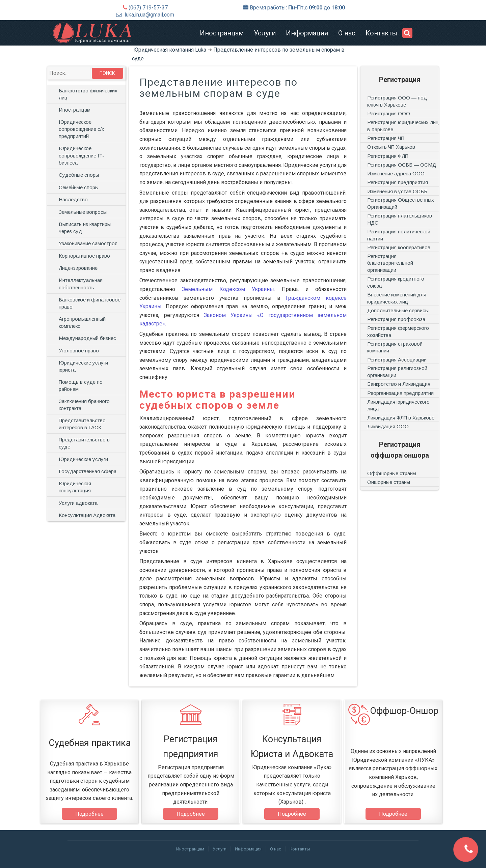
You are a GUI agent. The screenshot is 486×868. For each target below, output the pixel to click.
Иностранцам (222, 33)
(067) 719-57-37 (148, 8)
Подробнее (89, 814)
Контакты (381, 33)
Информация (307, 33)
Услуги (265, 33)
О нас (347, 33)
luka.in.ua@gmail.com (149, 15)
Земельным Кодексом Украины (228, 289)
